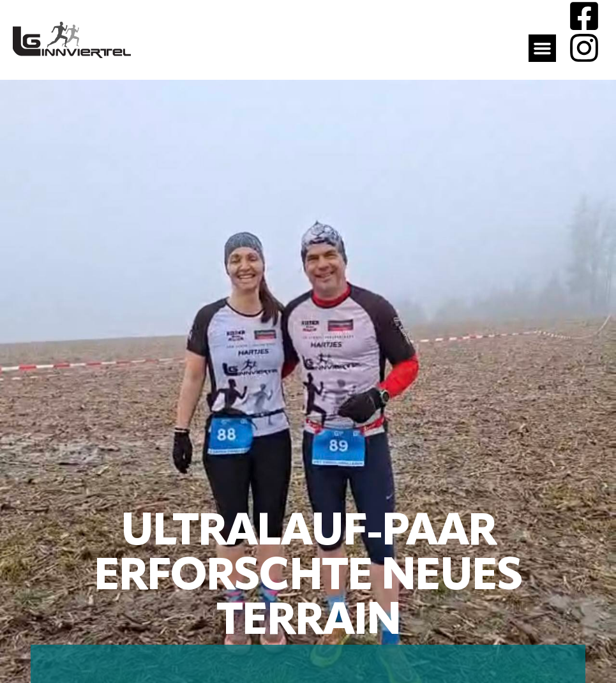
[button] (543, 49)
